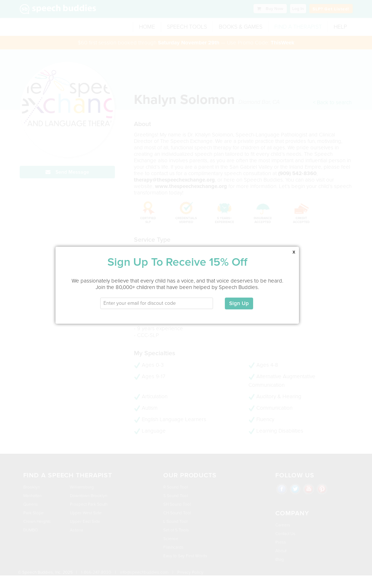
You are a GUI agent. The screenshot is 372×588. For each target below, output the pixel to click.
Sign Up (239, 298)
